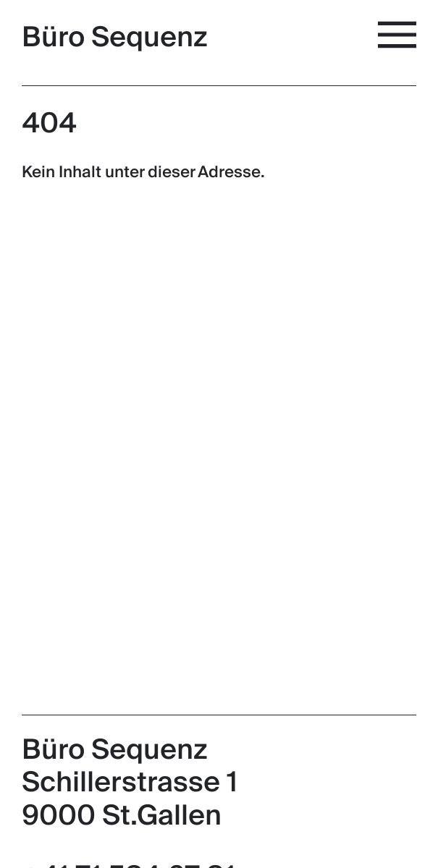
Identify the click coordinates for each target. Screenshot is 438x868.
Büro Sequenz (115, 38)
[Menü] (400, 35)
